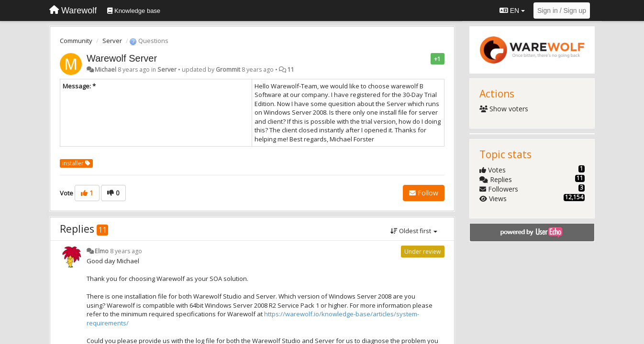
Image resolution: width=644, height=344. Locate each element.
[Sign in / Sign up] (562, 11)
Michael (105, 70)
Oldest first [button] (414, 231)
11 (291, 70)
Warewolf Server (122, 58)
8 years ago (126, 251)
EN (512, 11)
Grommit (228, 70)
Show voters (504, 109)
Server (112, 41)
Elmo (102, 251)
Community (76, 41)
